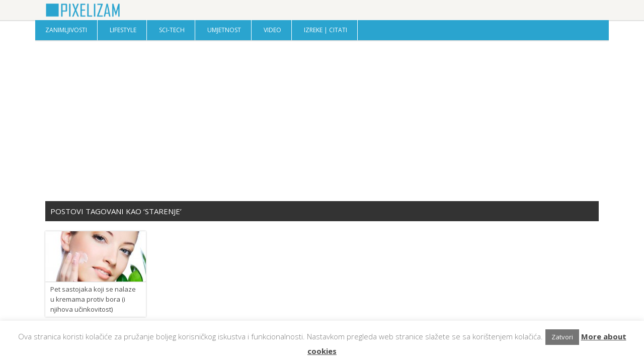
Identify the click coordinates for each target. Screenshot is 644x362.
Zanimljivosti (66, 30)
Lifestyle (123, 30)
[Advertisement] (322, 121)
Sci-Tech (172, 30)
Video (272, 30)
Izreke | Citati (326, 30)
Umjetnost (224, 30)
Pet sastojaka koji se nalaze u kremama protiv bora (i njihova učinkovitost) (93, 299)
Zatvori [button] (562, 337)
